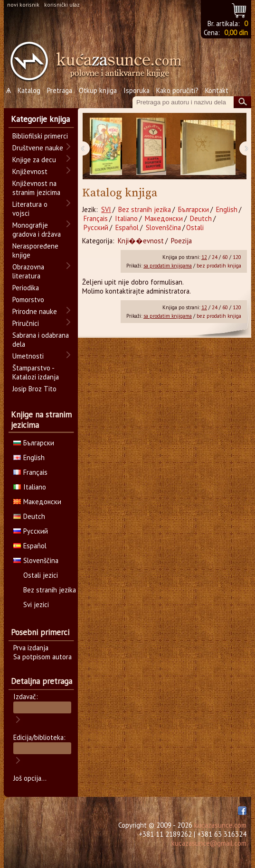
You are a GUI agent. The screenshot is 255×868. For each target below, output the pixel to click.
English (227, 209)
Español (127, 227)
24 (215, 257)
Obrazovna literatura (28, 271)
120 (237, 257)
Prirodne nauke (35, 311)
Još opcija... (30, 778)
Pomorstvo (28, 300)
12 (204, 257)
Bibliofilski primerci (40, 136)
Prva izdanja (31, 648)
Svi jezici (36, 605)
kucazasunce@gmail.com (209, 843)
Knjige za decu (34, 160)
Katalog (29, 90)
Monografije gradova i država (37, 230)
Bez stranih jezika (145, 209)
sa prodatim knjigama (168, 266)
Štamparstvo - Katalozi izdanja (36, 372)
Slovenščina (163, 227)
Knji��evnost (141, 241)
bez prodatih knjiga (219, 266)
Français (96, 218)
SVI (106, 209)
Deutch (201, 218)
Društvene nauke (38, 148)
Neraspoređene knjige (35, 250)
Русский (96, 227)
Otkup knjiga (98, 90)
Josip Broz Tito (34, 389)
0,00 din (236, 32)
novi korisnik (23, 5)
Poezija (181, 241)
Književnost (30, 171)
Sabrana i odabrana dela (41, 340)
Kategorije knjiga (40, 119)
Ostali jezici (41, 575)
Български (194, 209)
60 (225, 257)
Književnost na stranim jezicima (36, 188)
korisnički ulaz (62, 5)
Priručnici (26, 323)
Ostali (195, 227)
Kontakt (217, 90)
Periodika (26, 288)
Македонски (164, 218)
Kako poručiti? (177, 90)
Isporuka (137, 90)
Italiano (126, 218)
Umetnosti (28, 356)
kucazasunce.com (220, 825)
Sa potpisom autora (42, 657)
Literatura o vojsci (30, 209)
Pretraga (60, 90)
